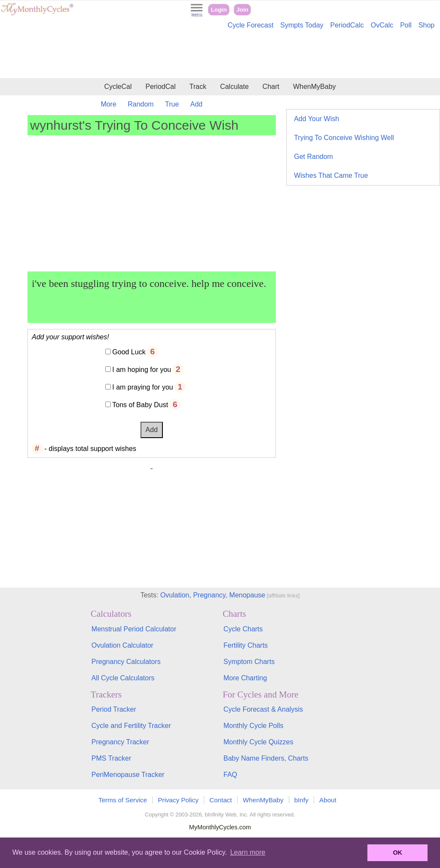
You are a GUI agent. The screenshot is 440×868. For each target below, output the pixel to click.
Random (141, 104)
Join (242, 10)
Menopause (247, 595)
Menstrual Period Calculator (134, 629)
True (172, 104)
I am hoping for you (142, 370)
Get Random (313, 157)
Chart (271, 87)
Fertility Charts (246, 645)
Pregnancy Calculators (126, 662)
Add (196, 104)
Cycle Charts (243, 629)
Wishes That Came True (331, 175)
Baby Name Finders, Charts (266, 758)
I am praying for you (142, 387)
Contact (220, 800)
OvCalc (382, 25)
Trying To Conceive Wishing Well (344, 138)
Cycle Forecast (251, 25)
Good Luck (129, 352)
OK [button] (397, 853)
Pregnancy (209, 595)
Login (219, 10)
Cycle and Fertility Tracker (131, 726)
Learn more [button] (248, 852)
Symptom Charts (249, 662)
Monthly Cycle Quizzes (258, 742)
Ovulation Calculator (122, 645)
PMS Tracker (111, 758)
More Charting (245, 678)
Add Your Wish (316, 119)
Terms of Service (123, 800)
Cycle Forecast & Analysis (263, 709)
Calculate (234, 87)
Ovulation (175, 595)
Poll (406, 25)
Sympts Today (302, 25)
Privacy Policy (178, 800)
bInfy (301, 800)
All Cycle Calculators (123, 678)
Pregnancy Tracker (120, 742)
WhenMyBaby (315, 87)
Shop (426, 25)
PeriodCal (160, 87)
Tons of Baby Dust (140, 405)
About (328, 800)
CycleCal (118, 87)
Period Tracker (114, 709)
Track (198, 87)
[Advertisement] (220, 55)
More (108, 104)
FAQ (230, 775)
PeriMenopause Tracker (128, 775)
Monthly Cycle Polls (254, 726)
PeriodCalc (347, 25)
